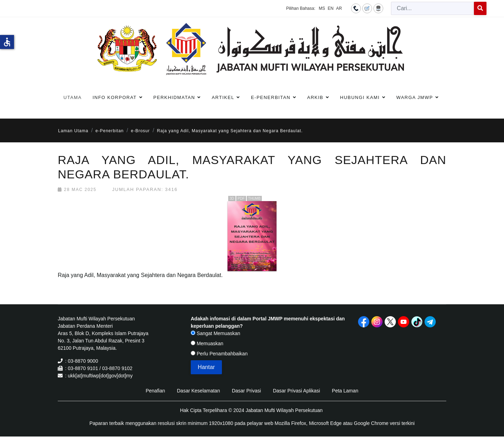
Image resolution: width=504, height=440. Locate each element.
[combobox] (433, 8)
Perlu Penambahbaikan (219, 354)
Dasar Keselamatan (198, 391)
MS (322, 8)
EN (331, 8)
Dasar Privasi (246, 391)
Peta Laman (345, 391)
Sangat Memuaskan (215, 333)
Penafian (155, 391)
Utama (72, 97)
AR (339, 8)
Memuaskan (207, 343)
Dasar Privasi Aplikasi (297, 391)
